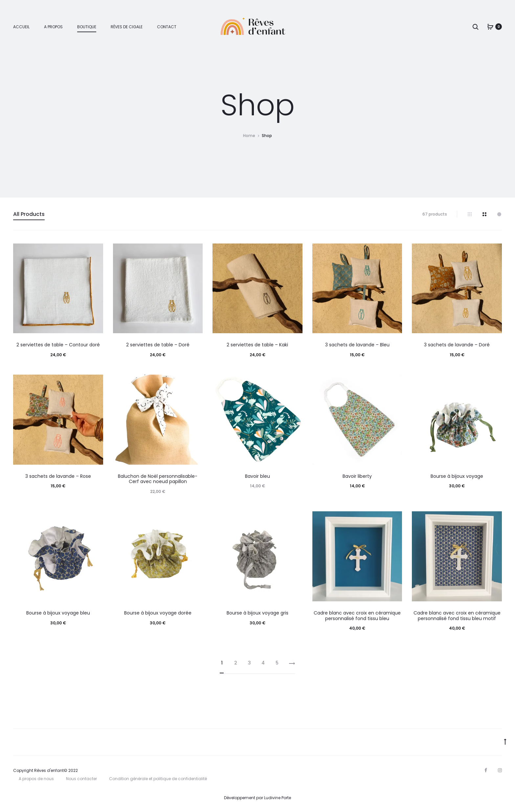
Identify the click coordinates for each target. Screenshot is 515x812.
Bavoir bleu (257, 476)
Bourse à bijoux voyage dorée (158, 613)
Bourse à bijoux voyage (457, 476)
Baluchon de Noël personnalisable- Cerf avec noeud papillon (158, 479)
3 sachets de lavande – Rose (58, 476)
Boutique (87, 27)
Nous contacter (81, 779)
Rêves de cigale (127, 27)
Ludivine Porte (278, 798)
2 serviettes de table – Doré (158, 345)
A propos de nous (36, 779)
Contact (167, 27)
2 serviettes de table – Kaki (257, 345)
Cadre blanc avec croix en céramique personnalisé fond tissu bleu (357, 616)
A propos (53, 27)
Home (249, 136)
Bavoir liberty (357, 476)
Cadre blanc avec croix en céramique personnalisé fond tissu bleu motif (457, 616)
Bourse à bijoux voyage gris (257, 613)
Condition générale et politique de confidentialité (158, 779)
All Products (29, 214)
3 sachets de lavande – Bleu (357, 345)
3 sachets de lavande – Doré (457, 345)
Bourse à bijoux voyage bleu (58, 613)
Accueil (21, 27)
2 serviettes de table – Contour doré (58, 345)
